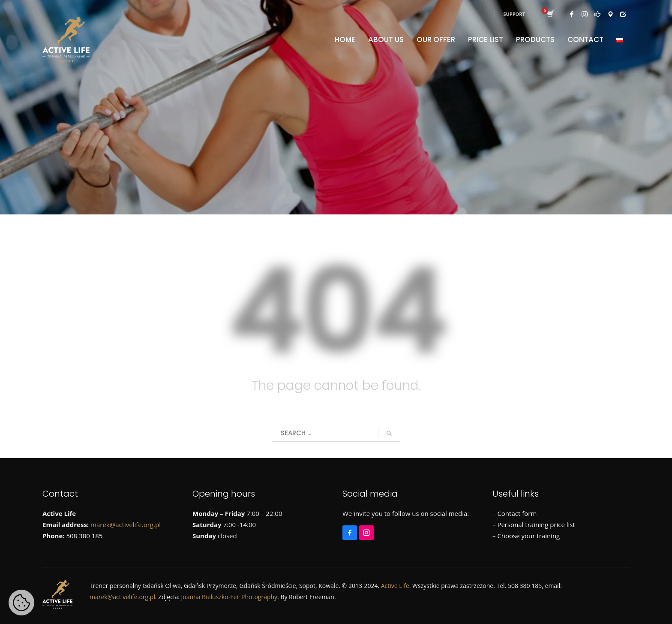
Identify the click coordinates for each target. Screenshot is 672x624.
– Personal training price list (534, 525)
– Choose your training (526, 536)
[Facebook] (351, 529)
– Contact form (514, 513)
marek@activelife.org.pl (126, 525)
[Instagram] (367, 529)
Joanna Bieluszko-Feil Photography (229, 597)
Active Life (395, 586)
